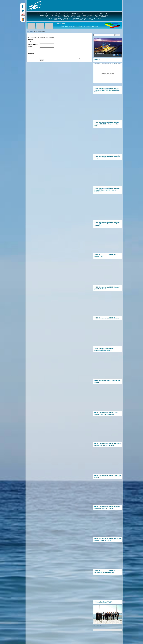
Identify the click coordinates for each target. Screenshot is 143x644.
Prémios (60, 17)
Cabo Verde (59, 14)
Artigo (32, 32)
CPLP (68, 20)
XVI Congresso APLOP (59, 20)
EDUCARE (66, 17)
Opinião (90, 15)
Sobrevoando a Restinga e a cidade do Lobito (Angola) (107, 64)
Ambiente (84, 18)
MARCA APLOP (67, 18)
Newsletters (87, 17)
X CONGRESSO (65, 15)
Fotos (94, 18)
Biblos (95, 15)
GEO (97, 17)
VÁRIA (51, 15)
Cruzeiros (54, 17)
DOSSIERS (103, 17)
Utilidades (80, 17)
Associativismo (76, 18)
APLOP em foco (40, 14)
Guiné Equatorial (76, 14)
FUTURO (80, 20)
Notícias (73, 15)
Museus (101, 15)
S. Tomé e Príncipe (100, 14)
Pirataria (73, 20)
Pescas (79, 15)
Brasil (53, 14)
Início (28, 32)
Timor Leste (109, 14)
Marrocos (57, 15)
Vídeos (99, 18)
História (107, 15)
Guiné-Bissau (67, 14)
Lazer (89, 18)
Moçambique (85, 14)
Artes (93, 17)
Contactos (50, 18)
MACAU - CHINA (44, 15)
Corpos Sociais (46, 17)
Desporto (73, 17)
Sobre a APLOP (58, 18)
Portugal (92, 14)
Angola (48, 14)
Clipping (84, 15)
